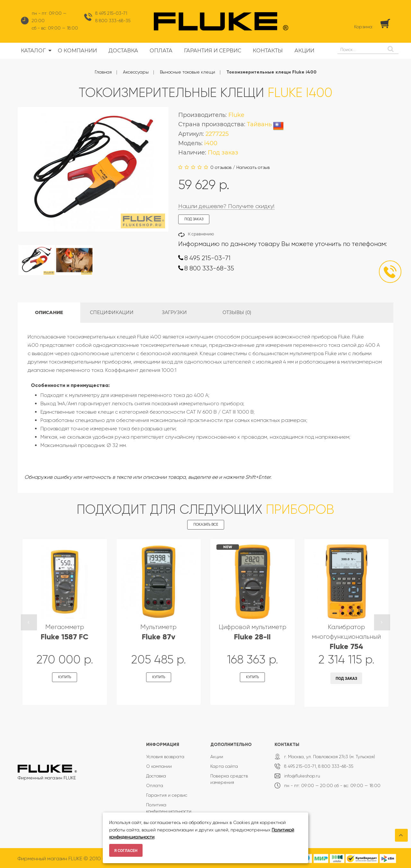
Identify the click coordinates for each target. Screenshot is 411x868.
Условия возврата (165, 757)
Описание (49, 312)
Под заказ (346, 679)
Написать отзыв (253, 167)
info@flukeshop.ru (302, 776)
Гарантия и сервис (167, 795)
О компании (159, 766)
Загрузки (174, 312)
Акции (217, 757)
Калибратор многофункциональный (346, 637)
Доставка (156, 776)
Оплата (155, 785)
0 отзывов (221, 167)
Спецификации (112, 312)
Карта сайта (224, 766)
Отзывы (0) (237, 312)
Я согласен (126, 851)
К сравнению (201, 234)
